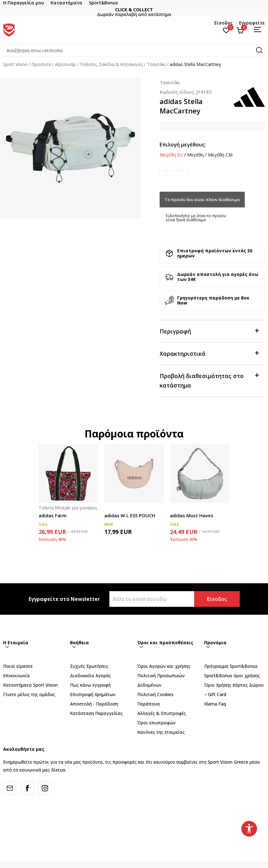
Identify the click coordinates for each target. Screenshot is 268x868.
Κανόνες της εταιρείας (161, 732)
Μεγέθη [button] (195, 155)
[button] (134, 51)
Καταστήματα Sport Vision (30, 685)
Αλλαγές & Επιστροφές (162, 713)
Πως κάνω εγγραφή (90, 685)
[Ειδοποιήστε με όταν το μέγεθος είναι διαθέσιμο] (174, 170)
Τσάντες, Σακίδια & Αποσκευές (111, 64)
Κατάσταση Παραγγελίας (96, 713)
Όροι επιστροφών (156, 723)
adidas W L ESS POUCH (130, 515)
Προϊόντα (41, 64)
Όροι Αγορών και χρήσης (164, 666)
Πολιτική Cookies (155, 694)
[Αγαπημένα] (226, 30)
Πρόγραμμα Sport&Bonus (231, 666)
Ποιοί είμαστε (18, 666)
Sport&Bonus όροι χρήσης (232, 676)
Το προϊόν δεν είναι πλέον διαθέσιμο (202, 200)
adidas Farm (53, 515)
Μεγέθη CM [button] (220, 155)
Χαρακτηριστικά (209, 353)
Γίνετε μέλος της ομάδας (29, 694)
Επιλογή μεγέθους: (183, 145)
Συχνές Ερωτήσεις (89, 666)
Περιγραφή (209, 331)
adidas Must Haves (192, 515)
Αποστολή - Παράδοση (94, 704)
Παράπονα (149, 704)
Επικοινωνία (16, 676)
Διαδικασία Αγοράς (91, 676)
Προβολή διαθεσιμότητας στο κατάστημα (209, 380)
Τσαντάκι (156, 64)
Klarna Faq (215, 704)
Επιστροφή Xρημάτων (93, 694)
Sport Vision (15, 64)
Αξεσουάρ (65, 64)
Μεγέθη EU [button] (171, 155)
